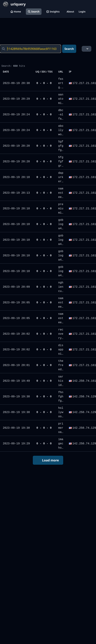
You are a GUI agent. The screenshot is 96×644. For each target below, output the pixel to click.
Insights (53, 12)
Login (82, 12)
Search (34, 12)
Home (16, 12)
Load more (48, 460)
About (70, 12)
